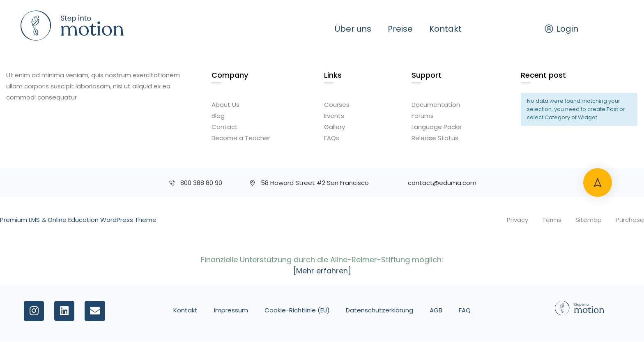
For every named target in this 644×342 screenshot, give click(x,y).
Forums (423, 116)
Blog (218, 116)
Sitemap (589, 220)
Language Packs (436, 127)
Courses (337, 105)
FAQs (332, 138)
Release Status (435, 138)
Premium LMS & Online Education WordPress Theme (78, 220)
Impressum (231, 310)
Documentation (436, 105)
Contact (225, 127)
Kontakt (445, 29)
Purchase (630, 220)
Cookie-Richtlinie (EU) (297, 310)
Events (334, 116)
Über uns (353, 29)
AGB (436, 310)
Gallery (335, 127)
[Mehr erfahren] (322, 271)
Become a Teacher (241, 138)
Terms (552, 220)
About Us (225, 105)
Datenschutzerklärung (380, 310)
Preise (400, 29)
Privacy (517, 220)
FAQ (465, 310)
